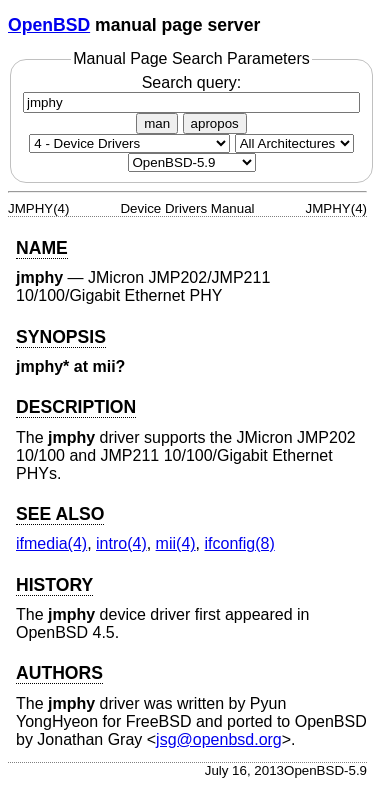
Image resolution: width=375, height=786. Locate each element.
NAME (42, 248)
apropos (215, 123)
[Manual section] (129, 143)
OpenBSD (49, 25)
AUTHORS (59, 673)
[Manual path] (192, 162)
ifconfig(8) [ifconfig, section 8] (240, 543)
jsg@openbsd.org (219, 739)
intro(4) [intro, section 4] (121, 543)
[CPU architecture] (294, 143)
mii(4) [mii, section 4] (176, 543)
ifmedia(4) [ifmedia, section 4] (51, 543)
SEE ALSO (60, 514)
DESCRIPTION (76, 407)
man (157, 123)
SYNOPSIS (61, 337)
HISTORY (54, 585)
